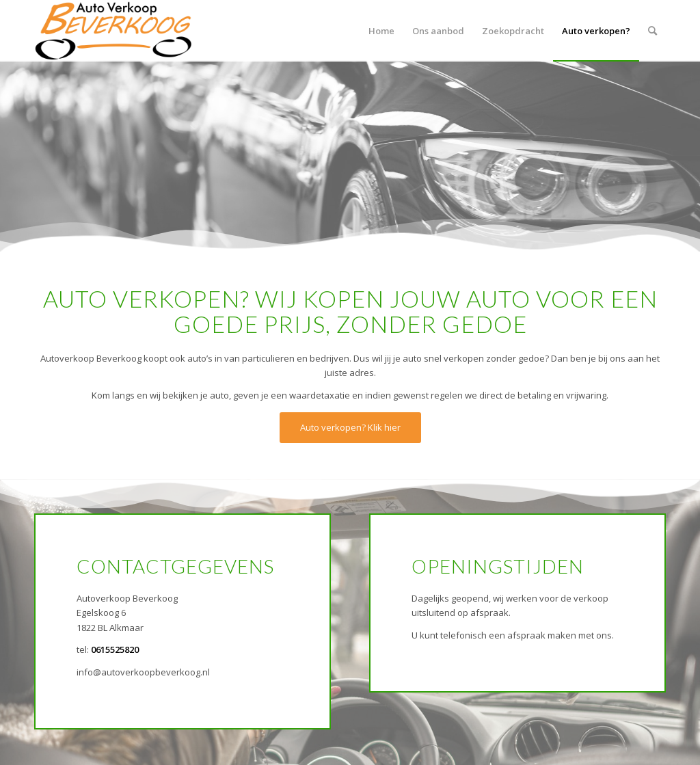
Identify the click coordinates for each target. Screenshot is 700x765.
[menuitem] (381, 31)
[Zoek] (652, 31)
